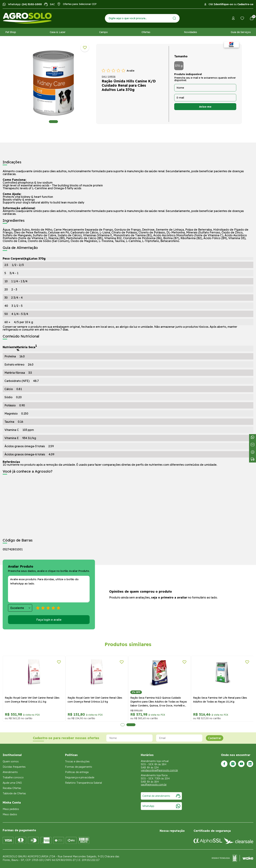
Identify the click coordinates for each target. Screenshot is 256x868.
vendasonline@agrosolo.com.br (159, 770)
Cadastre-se (245, 4)
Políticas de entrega (77, 772)
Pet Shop (11, 32)
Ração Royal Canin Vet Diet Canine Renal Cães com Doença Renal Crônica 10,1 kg (32, 700)
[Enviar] (174, 18)
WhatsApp (161, 806)
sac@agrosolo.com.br (154, 785)
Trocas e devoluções (77, 761)
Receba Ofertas (12, 788)
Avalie (130, 71)
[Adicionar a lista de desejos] (85, 48)
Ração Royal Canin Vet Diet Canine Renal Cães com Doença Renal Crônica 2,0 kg (95, 700)
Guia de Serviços (241, 32)
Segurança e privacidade (80, 777)
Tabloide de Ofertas (14, 793)
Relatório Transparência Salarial (83, 783)
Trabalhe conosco (13, 777)
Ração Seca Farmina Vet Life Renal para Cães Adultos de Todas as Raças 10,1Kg (220, 700)
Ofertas (146, 32)
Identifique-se (223, 4)
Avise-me (205, 107)
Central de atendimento (161, 796)
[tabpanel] (53, 83)
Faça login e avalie (49, 620)
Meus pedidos (11, 809)
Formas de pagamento (79, 767)
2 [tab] (131, 725)
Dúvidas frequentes (14, 767)
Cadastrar (215, 738)
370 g (179, 66)
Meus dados (10, 814)
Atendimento (10, 772)
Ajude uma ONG (12, 783)
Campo (103, 32)
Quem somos (11, 761)
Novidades (190, 32)
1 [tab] (53, 122)
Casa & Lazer (58, 32)
